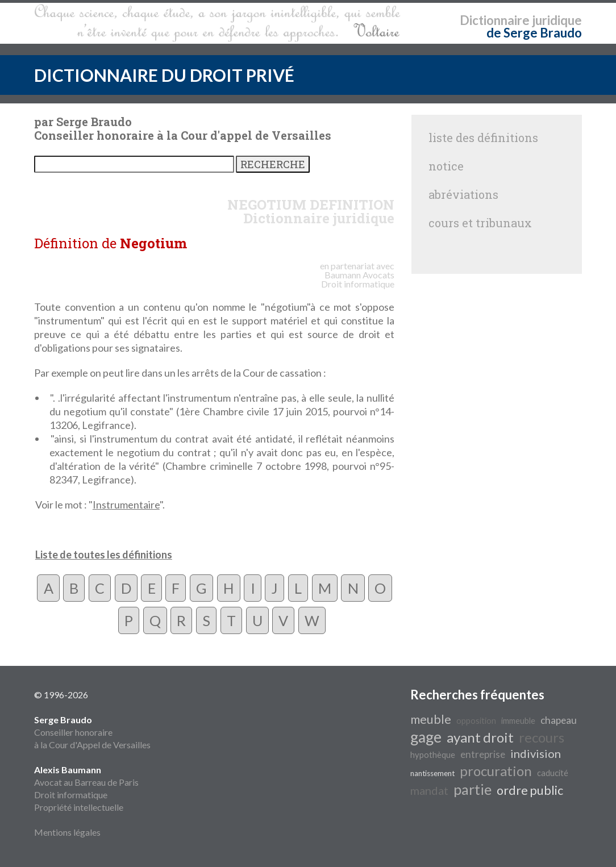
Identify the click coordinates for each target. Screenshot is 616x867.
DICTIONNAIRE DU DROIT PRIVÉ (164, 75)
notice (446, 166)
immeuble (518, 721)
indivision (536, 753)
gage (426, 737)
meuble (431, 719)
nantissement (432, 773)
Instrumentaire (126, 505)
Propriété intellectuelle (79, 807)
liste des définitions (483, 137)
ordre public (530, 790)
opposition (476, 721)
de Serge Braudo (534, 33)
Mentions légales (67, 832)
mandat (429, 790)
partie (473, 789)
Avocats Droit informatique (358, 279)
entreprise (483, 754)
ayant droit (480, 737)
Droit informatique (71, 795)
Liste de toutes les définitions (104, 555)
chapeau (559, 720)
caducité (553, 773)
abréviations (463, 194)
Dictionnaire (495, 20)
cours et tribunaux (480, 223)
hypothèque (433, 755)
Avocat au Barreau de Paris (86, 782)
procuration (496, 771)
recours (542, 737)
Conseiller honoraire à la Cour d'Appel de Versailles (92, 732)
